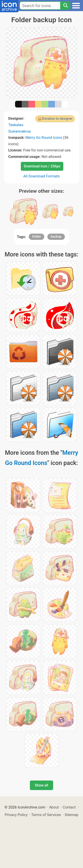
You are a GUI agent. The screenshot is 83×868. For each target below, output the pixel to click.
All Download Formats (41, 176)
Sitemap (71, 815)
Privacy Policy (16, 815)
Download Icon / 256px (42, 166)
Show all (41, 785)
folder (36, 236)
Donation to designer (57, 119)
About (54, 807)
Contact (69, 807)
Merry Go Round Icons (44, 137)
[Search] (65, 6)
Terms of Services (46, 815)
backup (56, 236)
